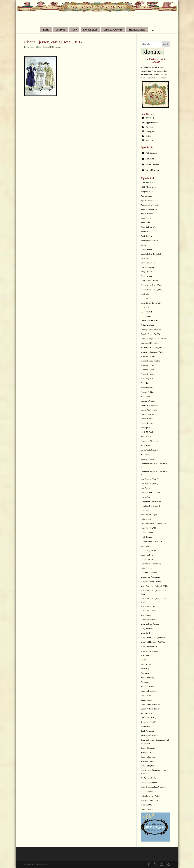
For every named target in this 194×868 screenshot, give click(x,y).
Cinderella (145, 294)
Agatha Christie (147, 200)
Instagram (150, 132)
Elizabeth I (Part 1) (148, 365)
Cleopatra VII (146, 312)
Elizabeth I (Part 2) (148, 370)
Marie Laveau (146, 615)
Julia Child (145, 510)
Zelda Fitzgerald (147, 809)
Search (166, 44)
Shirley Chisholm (148, 748)
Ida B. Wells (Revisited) (150, 450)
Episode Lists (90, 30)
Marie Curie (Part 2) (149, 611)
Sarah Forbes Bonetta (149, 736)
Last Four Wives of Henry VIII (153, 524)
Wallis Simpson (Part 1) (150, 796)
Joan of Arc (145, 497)
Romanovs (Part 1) (148, 718)
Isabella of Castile (148, 459)
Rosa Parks (145, 727)
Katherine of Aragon (149, 515)
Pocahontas (145, 682)
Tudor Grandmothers (149, 783)
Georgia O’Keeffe (148, 401)
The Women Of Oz (148, 778)
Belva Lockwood (148, 263)
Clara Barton (146, 298)
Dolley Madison (147, 325)
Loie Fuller (145, 546)
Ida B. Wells (146, 445)
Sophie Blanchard (148, 757)
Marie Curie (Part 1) (149, 606)
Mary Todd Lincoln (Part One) (153, 637)
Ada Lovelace (146, 196)
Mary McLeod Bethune (150, 624)
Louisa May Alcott (148, 550)
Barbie (143, 245)
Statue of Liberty (148, 761)
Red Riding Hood (148, 713)
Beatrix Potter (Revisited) (151, 254)
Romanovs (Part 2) (148, 722)
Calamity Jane (146, 276)
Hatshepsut (145, 428)
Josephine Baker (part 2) (151, 506)
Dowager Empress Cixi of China (154, 339)
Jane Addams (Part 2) (149, 484)
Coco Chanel (146, 316)
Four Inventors (147, 388)
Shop (74, 30)
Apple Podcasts (152, 123)
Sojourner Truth (147, 752)
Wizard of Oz (146, 805)
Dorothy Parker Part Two (151, 334)
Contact (60, 30)
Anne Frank (145, 223)
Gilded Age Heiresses (149, 405)
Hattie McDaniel (147, 432)
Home (46, 30)
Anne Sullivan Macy (149, 227)
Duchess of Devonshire (150, 343)
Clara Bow (145, 307)
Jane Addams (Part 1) (149, 479)
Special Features (113, 30)
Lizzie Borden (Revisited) (151, 541)
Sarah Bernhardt (147, 731)
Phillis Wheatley (147, 678)
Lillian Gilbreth (147, 533)
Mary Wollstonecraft (149, 646)
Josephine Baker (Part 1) (151, 501)
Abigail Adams (147, 191)
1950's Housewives (148, 187)
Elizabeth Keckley (148, 374)
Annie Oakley (146, 232)
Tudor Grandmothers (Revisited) (154, 787)
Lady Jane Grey (147, 519)
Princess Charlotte (148, 687)
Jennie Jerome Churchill (150, 492)
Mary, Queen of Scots (149, 651)
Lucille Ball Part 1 (148, 555)
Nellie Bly (145, 669)
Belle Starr (145, 258)
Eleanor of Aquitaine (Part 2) (152, 352)
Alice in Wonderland (149, 209)
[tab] (155, 153)
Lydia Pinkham (147, 568)
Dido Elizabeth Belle (149, 321)
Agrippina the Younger (150, 205)
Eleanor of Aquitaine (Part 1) (152, 347)
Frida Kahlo (145, 396)
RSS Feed (150, 118)
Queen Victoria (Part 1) (150, 704)
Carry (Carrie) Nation (149, 281)
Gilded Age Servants (149, 410)
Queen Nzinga (146, 700)
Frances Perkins (147, 392)
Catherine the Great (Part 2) (152, 290)
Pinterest (149, 140)
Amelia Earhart (147, 214)
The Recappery (137, 30)
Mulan (143, 660)
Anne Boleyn (146, 218)
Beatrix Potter (146, 249)
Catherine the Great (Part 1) (152, 285)
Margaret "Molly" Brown (151, 582)
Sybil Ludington (147, 766)
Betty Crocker (146, 272)
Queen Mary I (146, 695)
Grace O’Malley (147, 414)
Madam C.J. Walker (149, 573)
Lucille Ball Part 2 (148, 559)
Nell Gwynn (146, 664)
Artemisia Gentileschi (149, 240)
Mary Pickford (147, 629)
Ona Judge (145, 673)
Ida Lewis (145, 454)
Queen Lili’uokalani (149, 691)
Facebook (150, 127)
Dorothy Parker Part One (151, 330)
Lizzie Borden (146, 537)
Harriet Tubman (147, 419)
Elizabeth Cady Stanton (150, 361)
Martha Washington (149, 620)
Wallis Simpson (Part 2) (150, 800)
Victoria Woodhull (148, 791)
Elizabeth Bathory (148, 356)
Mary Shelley (146, 633)
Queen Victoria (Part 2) (150, 709)
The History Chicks (34, 47)
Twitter (149, 136)
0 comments (58, 47)
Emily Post (145, 383)
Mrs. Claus (145, 655)
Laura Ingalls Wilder (149, 528)
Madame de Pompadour (150, 577)
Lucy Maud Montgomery (151, 564)
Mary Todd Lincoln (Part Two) (153, 642)
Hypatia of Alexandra (149, 441)
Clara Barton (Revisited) (151, 303)
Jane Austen (145, 488)
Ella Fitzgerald (147, 379)
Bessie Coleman (147, 267)
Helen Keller (146, 437)
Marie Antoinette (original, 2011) (154, 586)
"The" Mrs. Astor (148, 183)
